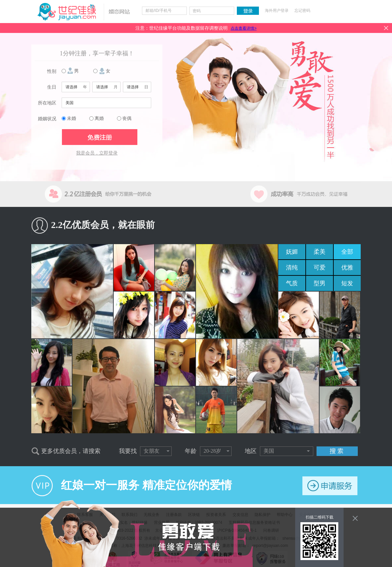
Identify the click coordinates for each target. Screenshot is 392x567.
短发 (347, 283)
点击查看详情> (244, 28)
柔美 (320, 252)
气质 (292, 283)
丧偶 (127, 118)
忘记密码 (302, 11)
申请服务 (330, 486)
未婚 (71, 118)
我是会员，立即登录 (97, 153)
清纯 (292, 268)
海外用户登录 (277, 11)
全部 (347, 252)
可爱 (320, 268)
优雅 (347, 268)
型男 (320, 283)
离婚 (99, 118)
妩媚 (292, 252)
